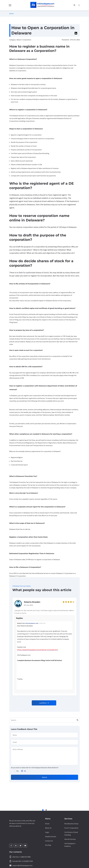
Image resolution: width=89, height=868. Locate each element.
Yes (18, 771)
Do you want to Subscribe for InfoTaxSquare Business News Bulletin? (35, 768)
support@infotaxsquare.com (22, 865)
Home (11, 14)
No (25, 771)
